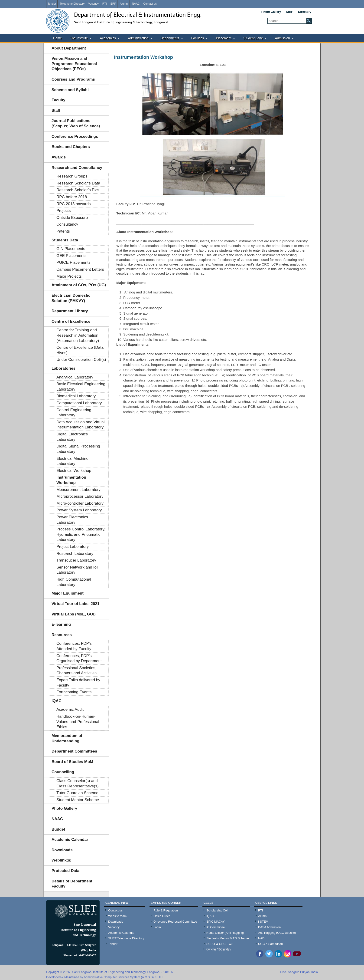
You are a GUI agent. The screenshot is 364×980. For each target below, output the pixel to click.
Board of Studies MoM (72, 762)
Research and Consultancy (77, 168)
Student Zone (253, 38)
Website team (117, 916)
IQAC (57, 701)
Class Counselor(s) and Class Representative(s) (77, 783)
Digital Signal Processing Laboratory (78, 449)
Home (57, 38)
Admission (282, 38)
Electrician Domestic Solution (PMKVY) (71, 298)
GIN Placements (71, 249)
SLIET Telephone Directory (126, 938)
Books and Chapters (71, 147)
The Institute (79, 38)
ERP (113, 4)
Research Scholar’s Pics (78, 190)
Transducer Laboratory (76, 560)
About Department (69, 48)
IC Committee (216, 927)
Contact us (150, 4)
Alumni (124, 4)
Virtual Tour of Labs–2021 (75, 604)
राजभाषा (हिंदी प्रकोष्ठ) (219, 949)
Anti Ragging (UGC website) (277, 933)
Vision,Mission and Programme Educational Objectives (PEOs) (74, 64)
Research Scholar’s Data (78, 183)
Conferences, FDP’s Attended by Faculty (74, 646)
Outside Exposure (72, 218)
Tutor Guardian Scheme (77, 793)
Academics (108, 38)
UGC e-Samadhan (271, 944)
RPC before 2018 (72, 197)
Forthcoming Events (74, 692)
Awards (59, 157)
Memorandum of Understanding (67, 738)
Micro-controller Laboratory (80, 503)
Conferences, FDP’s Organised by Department (79, 658)
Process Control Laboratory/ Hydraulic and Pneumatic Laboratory (81, 534)
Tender (52, 4)
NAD (261, 938)
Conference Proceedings (75, 136)
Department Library (70, 311)
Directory (305, 12)
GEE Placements (71, 256)
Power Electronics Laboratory (72, 520)
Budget (58, 829)
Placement (224, 38)
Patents (63, 231)
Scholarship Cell (217, 910)
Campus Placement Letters (80, 269)
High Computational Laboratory (74, 582)
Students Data (65, 240)
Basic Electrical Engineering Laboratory (81, 387)
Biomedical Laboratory (76, 396)
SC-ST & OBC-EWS (220, 944)
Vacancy (93, 4)
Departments (170, 38)
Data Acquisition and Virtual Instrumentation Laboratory (81, 425)
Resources (62, 635)
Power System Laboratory (79, 510)
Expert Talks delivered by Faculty (78, 683)
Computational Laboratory (79, 403)
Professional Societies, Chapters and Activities (76, 671)
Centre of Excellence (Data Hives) (80, 350)
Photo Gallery (271, 12)
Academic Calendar (70, 840)
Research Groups (72, 176)
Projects (63, 211)
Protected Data (65, 871)
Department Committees (74, 751)
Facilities (198, 38)
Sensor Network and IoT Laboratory (78, 570)
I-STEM (263, 922)
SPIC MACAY (216, 922)
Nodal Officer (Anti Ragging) (225, 933)
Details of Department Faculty (72, 884)
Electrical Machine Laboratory (72, 461)
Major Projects (69, 276)
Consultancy (67, 224)
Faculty (58, 100)
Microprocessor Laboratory (80, 496)
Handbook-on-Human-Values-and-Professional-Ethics (78, 722)
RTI (105, 4)
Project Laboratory (73, 547)
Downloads (62, 850)
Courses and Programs (73, 79)
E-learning (61, 624)
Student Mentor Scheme (78, 800)
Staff (56, 110)
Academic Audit (70, 709)
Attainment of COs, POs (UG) (79, 285)
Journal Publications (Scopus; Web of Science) (76, 123)
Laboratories (63, 368)
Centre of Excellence (71, 321)
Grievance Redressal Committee (175, 922)
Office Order (162, 916)
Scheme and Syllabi (70, 90)
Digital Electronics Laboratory (72, 437)
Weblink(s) (62, 860)
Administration (138, 38)
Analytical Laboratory (75, 377)
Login (157, 927)
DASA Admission (270, 927)
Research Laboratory (75, 554)
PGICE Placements (73, 262)
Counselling (63, 772)
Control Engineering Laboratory (74, 413)
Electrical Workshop (74, 471)
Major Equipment (68, 593)
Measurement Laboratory (78, 490)
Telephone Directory (72, 4)
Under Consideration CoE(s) (81, 360)
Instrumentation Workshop (71, 480)
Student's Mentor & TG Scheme (228, 938)
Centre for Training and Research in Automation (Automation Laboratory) (78, 335)
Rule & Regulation (166, 910)
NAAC (136, 4)
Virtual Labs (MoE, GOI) (74, 614)
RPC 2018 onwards (73, 204)
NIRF (289, 12)
